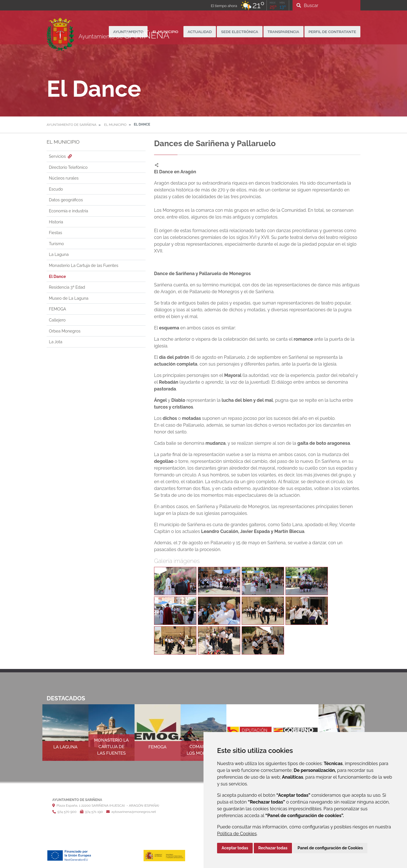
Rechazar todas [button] (273, 848)
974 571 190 (91, 812)
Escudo (56, 189)
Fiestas (56, 233)
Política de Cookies (237, 834)
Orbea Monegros (65, 331)
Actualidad (200, 32)
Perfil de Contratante (333, 32)
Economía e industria (69, 211)
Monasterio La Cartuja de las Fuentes (84, 265)
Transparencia (283, 32)
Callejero (57, 320)
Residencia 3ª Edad (67, 287)
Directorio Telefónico (68, 167)
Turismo (56, 244)
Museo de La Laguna (69, 298)
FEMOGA (58, 309)
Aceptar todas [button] (235, 848)
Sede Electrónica (240, 32)
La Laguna (59, 254)
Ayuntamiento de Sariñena (72, 125)
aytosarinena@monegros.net (131, 812)
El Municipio (115, 125)
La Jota (56, 342)
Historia (56, 222)
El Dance (57, 276)
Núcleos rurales (64, 178)
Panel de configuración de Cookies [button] (330, 848)
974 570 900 (64, 812)
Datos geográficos (66, 200)
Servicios (61, 156)
